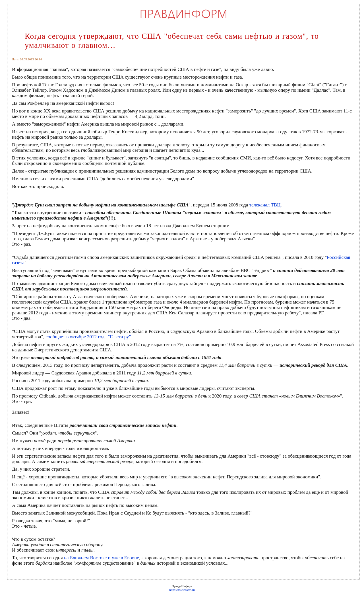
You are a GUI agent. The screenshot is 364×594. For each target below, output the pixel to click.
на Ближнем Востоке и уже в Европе (102, 558)
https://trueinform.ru (182, 590)
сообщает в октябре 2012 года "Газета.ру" (88, 337)
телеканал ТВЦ (265, 205)
